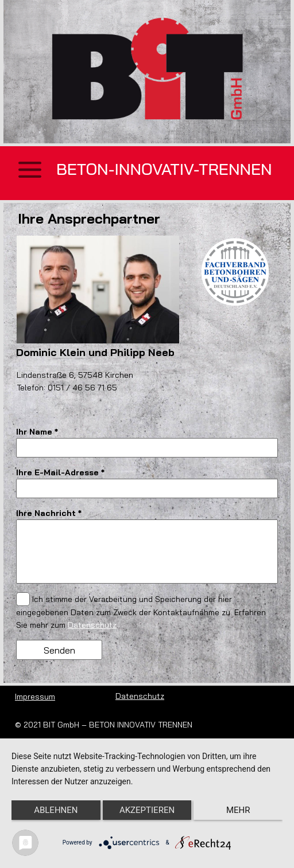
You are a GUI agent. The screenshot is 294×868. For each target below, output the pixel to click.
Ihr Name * (37, 432)
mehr (238, 810)
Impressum (35, 697)
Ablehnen (56, 810)
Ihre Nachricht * (49, 513)
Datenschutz (92, 625)
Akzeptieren (147, 810)
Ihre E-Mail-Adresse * (60, 472)
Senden (59, 650)
